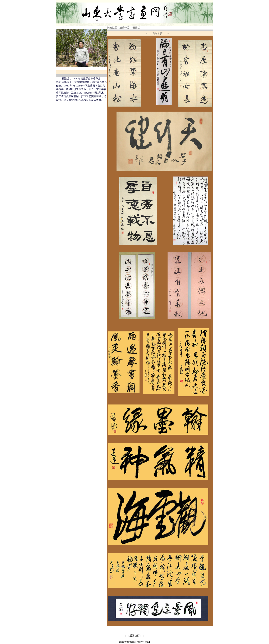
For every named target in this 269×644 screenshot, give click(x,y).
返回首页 (137, 636)
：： (127, 636)
